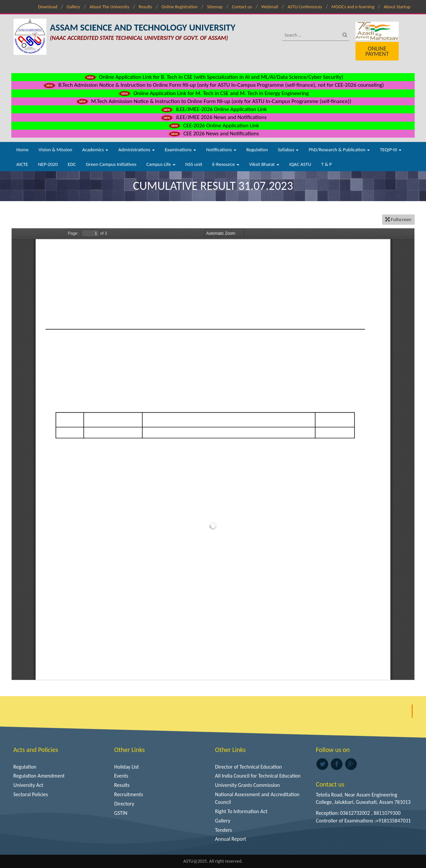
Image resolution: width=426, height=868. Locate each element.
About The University (109, 7)
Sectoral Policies (31, 794)
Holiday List (126, 767)
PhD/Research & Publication (339, 150)
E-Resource (226, 164)
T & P (326, 164)
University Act (28, 785)
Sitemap (215, 7)
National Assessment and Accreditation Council (257, 798)
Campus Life (161, 164)
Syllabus (288, 150)
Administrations (136, 150)
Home (22, 150)
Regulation (257, 150)
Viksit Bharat (264, 164)
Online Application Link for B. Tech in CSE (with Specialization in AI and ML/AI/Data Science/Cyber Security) (213, 77)
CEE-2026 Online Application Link (213, 125)
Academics (95, 150)
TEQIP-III (391, 150)
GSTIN (121, 813)
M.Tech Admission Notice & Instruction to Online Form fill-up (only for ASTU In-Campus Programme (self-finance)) (213, 101)
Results (146, 7)
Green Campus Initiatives (111, 164)
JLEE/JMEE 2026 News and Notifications (213, 117)
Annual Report (231, 839)
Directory (124, 804)
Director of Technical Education (248, 767)
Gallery (74, 7)
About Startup (397, 7)
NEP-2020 (48, 164)
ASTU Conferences (305, 7)
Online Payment (377, 51)
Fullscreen (398, 219)
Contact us (242, 7)
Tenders (223, 830)
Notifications (221, 150)
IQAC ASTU (300, 164)
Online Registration (180, 7)
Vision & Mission (55, 150)
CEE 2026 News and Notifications (213, 133)
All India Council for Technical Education (258, 776)
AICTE (22, 164)
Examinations (181, 150)
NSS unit (194, 164)
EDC (72, 164)
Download (48, 7)
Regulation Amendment (39, 776)
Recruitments (129, 794)
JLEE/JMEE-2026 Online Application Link (213, 109)
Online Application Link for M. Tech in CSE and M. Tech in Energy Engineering (213, 93)
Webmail (270, 7)
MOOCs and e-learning (353, 7)
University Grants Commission (247, 785)
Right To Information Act (241, 811)
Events (121, 776)
